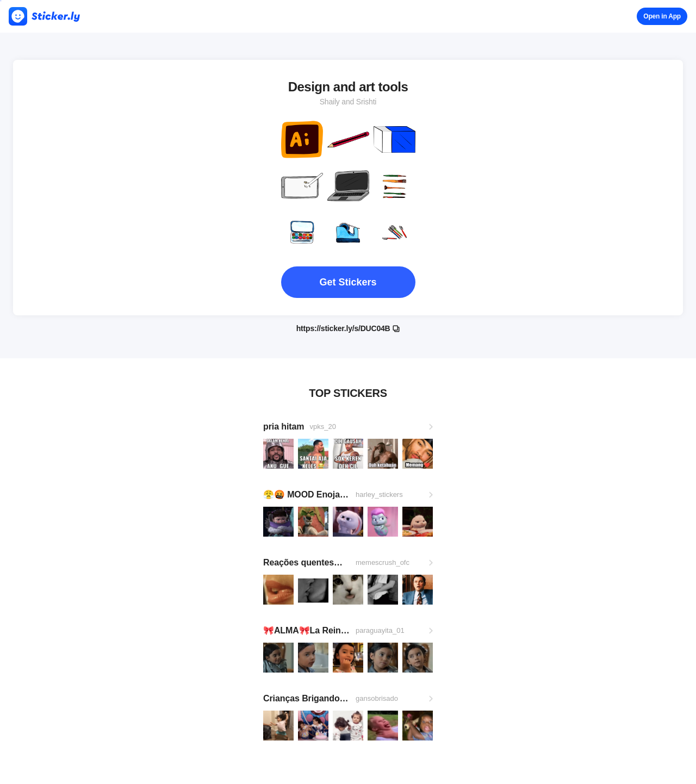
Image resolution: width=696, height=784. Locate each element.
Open (662, 16)
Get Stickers (348, 282)
